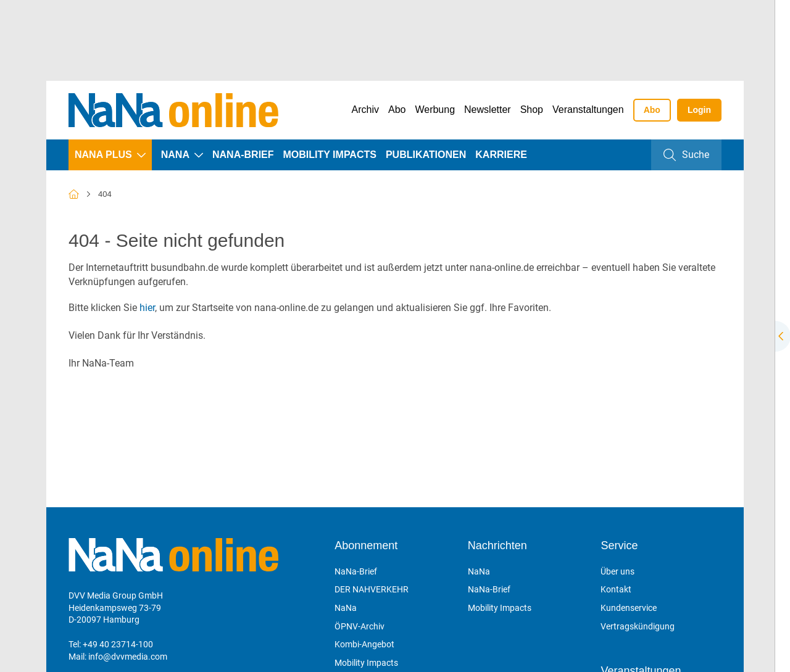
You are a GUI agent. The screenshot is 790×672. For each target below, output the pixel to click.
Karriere (501, 155)
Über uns (617, 571)
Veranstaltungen (588, 110)
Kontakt (616, 589)
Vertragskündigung (638, 626)
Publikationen (426, 155)
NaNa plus (103, 155)
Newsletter (488, 110)
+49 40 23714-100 (118, 644)
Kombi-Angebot (364, 644)
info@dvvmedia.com (128, 657)
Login (699, 110)
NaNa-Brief (243, 155)
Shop (532, 110)
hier (147, 308)
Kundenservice (629, 608)
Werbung (435, 110)
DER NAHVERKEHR (372, 589)
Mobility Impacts (330, 155)
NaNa (175, 155)
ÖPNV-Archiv (360, 626)
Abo (397, 110)
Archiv (365, 110)
